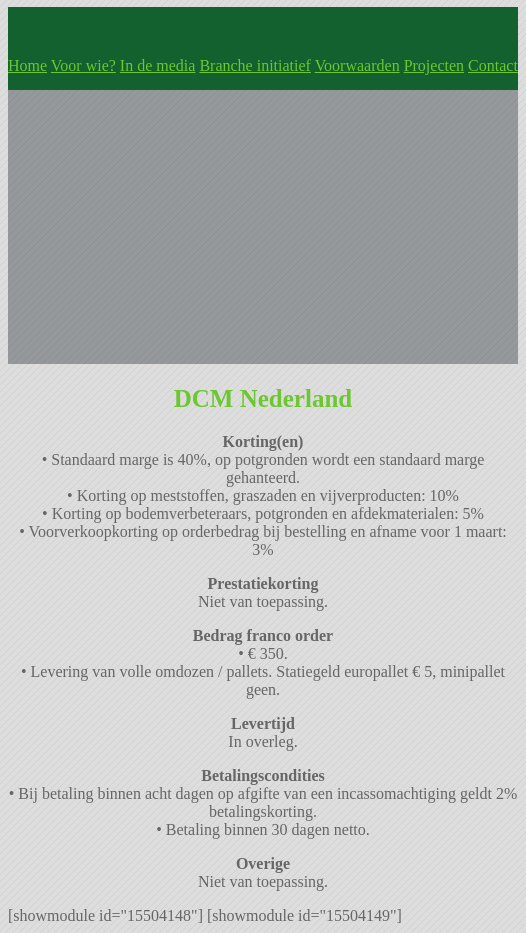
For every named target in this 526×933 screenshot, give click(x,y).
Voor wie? (83, 65)
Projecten (434, 65)
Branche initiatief (255, 65)
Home (27, 65)
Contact (493, 65)
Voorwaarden (357, 65)
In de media (158, 65)
